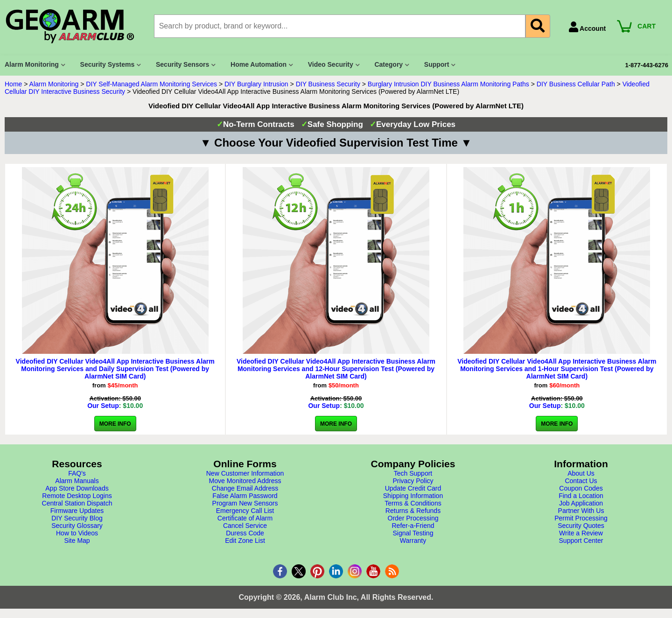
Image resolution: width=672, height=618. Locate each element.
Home (13, 84)
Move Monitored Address (245, 481)
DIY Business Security (328, 84)
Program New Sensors (245, 503)
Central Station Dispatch (77, 503)
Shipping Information (413, 496)
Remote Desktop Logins (77, 496)
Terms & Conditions (413, 503)
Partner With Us (581, 511)
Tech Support (413, 473)
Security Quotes (581, 526)
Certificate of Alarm (245, 518)
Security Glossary (77, 526)
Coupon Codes (581, 488)
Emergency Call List (245, 511)
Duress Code (245, 533)
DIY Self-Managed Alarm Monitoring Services (151, 84)
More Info (115, 424)
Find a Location (581, 496)
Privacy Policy (413, 481)
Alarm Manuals (77, 481)
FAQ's (77, 473)
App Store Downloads (77, 488)
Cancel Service (245, 526)
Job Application (581, 503)
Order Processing (413, 518)
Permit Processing (581, 518)
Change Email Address (245, 488)
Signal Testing (413, 533)
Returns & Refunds (413, 511)
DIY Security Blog (77, 518)
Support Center (581, 541)
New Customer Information (245, 473)
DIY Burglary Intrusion (256, 84)
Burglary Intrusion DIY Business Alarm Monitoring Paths (448, 84)
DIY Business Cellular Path (576, 84)
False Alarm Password (245, 496)
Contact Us (581, 481)
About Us (581, 473)
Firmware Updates (77, 511)
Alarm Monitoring (54, 84)
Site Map (77, 541)
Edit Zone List (245, 541)
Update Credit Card (413, 488)
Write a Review (581, 533)
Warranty (413, 541)
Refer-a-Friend (413, 526)
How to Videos (77, 533)
